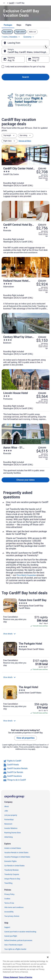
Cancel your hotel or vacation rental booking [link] (20, 932)
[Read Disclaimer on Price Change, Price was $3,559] (42, 281)
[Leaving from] (26, 43)
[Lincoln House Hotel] (26, 405)
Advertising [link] (8, 837)
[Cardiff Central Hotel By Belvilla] (26, 238)
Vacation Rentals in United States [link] (16, 853)
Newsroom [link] (8, 824)
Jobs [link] (6, 811)
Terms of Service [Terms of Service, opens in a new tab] (25, 977)
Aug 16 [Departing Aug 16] (11, 60)
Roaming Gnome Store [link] (13, 833)
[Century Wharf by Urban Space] (26, 350)
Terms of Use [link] (9, 903)
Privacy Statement (11, 977)
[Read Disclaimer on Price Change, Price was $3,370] (42, 225)
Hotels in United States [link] (13, 848)
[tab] (8, 25)
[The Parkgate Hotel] (26, 656)
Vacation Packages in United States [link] (17, 857)
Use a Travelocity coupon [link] (13, 945)
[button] (26, 634)
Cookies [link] (7, 899)
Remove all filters (25, 141)
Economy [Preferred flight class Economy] (29, 37)
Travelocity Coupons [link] (12, 874)
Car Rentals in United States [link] (14, 866)
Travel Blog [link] (8, 883)
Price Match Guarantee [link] (26, 575)
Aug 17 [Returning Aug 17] (36, 60)
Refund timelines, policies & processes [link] (18, 940)
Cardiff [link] (11, 3)
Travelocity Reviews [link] (11, 870)
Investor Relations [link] (11, 828)
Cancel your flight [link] (11, 936)
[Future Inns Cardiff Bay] (26, 613)
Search (26, 77)
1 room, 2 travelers (11, 37)
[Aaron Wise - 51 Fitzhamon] (26, 459)
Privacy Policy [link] (9, 894)
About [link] (7, 806)
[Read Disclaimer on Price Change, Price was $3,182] (42, 169)
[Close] (48, 957)
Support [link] (7, 927)
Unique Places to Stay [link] (12, 879)
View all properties (26, 738)
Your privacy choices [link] (12, 916)
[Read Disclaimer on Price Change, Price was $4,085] (42, 393)
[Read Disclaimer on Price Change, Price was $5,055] (42, 448)
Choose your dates (26, 480)
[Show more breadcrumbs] (4, 3)
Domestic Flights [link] (10, 861)
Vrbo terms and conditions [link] (14, 907)
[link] (26, 761)
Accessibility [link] (9, 912)
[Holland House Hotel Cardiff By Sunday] (26, 294)
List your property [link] (11, 815)
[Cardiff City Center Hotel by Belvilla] (26, 181)
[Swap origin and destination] (46, 47)
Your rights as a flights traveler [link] (15, 949)
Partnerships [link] (9, 820)
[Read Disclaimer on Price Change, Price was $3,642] (42, 337)
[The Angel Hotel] (26, 700)
